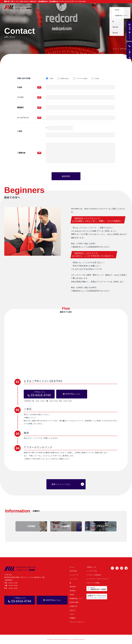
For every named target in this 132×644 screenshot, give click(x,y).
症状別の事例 (81, 7)
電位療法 (73, 591)
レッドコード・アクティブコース (98, 579)
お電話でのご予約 (130, 52)
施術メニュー (59, 7)
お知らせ (100, 7)
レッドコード (74, 575)
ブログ (107, 7)
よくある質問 (116, 7)
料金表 (72, 595)
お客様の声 (91, 7)
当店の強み (49, 7)
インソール (73, 579)
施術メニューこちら (61, 484)
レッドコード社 (92, 571)
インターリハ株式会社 (94, 575)
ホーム (41, 7)
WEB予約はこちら (130, 32)
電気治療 (73, 587)
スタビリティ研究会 (93, 583)
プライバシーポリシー (77, 622)
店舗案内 (125, 7)
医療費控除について (76, 599)
